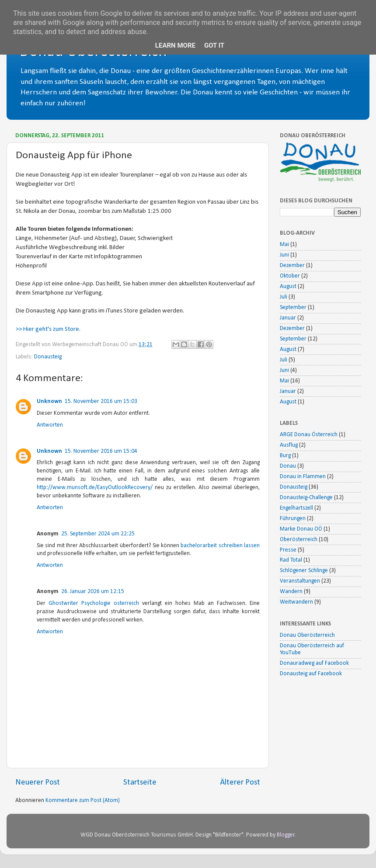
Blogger (286, 835)
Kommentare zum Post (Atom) (83, 800)
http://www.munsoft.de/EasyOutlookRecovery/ (95, 488)
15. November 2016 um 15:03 (101, 401)
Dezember (292, 266)
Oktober (290, 276)
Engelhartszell (296, 508)
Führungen (293, 519)
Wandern (291, 592)
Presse (288, 550)
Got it (214, 45)
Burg (285, 456)
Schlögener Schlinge (304, 571)
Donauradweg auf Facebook (314, 663)
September (293, 307)
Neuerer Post (38, 783)
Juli (284, 297)
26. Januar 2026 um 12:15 (93, 592)
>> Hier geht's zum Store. (48, 329)
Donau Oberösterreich (307, 635)
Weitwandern (296, 602)
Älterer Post (240, 783)
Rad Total (291, 560)
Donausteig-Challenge (306, 498)
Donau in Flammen (303, 477)
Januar (288, 318)
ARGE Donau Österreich (309, 435)
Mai (284, 245)
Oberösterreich (299, 540)
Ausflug (289, 445)
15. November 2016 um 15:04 (101, 451)
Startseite (140, 783)
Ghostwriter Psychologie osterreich (94, 603)
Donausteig (48, 357)
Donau (288, 466)
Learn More (175, 45)
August (288, 286)
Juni (284, 255)
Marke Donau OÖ (301, 529)
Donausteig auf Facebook (311, 674)
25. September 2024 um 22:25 (98, 534)
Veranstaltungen (300, 581)
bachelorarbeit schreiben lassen (220, 546)
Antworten (50, 425)
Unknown (49, 401)
